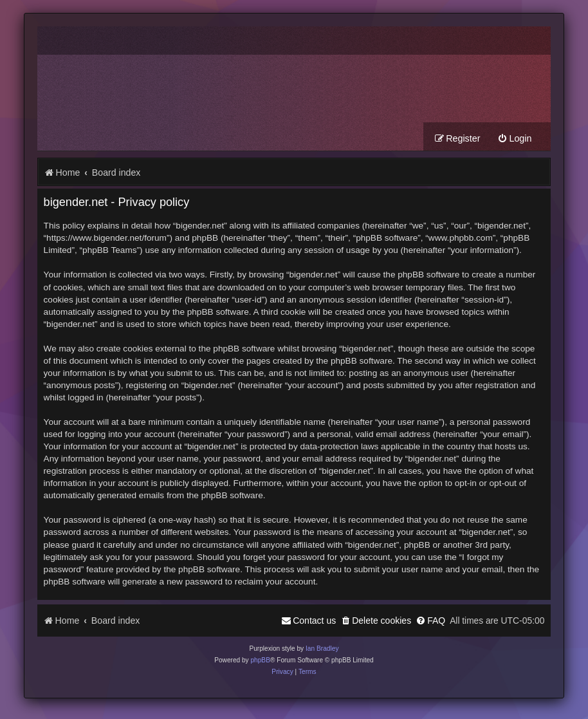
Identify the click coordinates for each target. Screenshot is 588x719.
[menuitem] (514, 139)
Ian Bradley (322, 649)
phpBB (260, 660)
